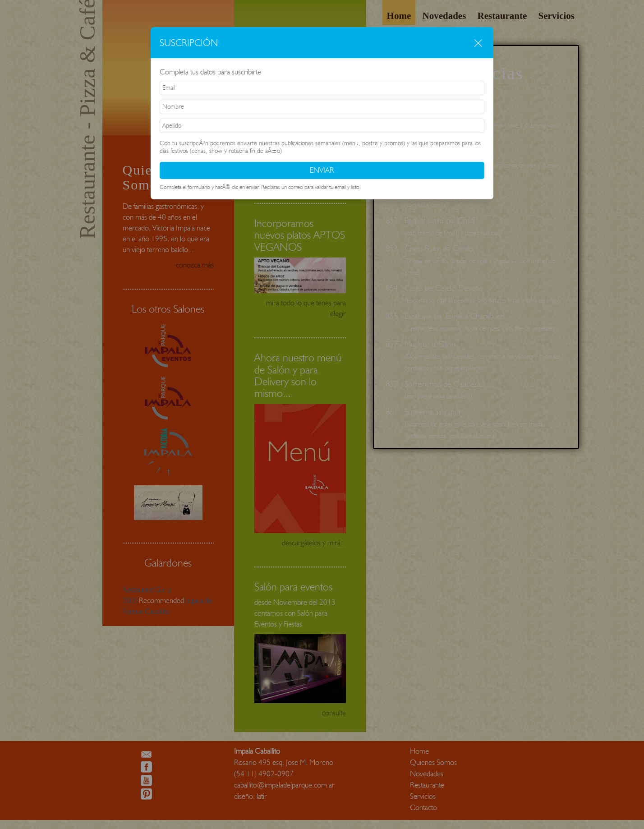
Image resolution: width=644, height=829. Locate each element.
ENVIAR (322, 170)
